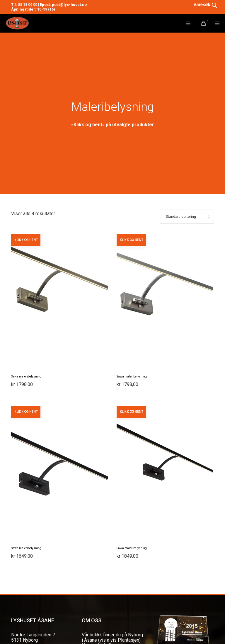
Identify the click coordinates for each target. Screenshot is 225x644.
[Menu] (215, 23)
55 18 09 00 (28, 5)
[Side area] (186, 23)
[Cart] (201, 23)
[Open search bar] (205, 5)
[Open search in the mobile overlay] (196, 5)
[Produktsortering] (187, 217)
